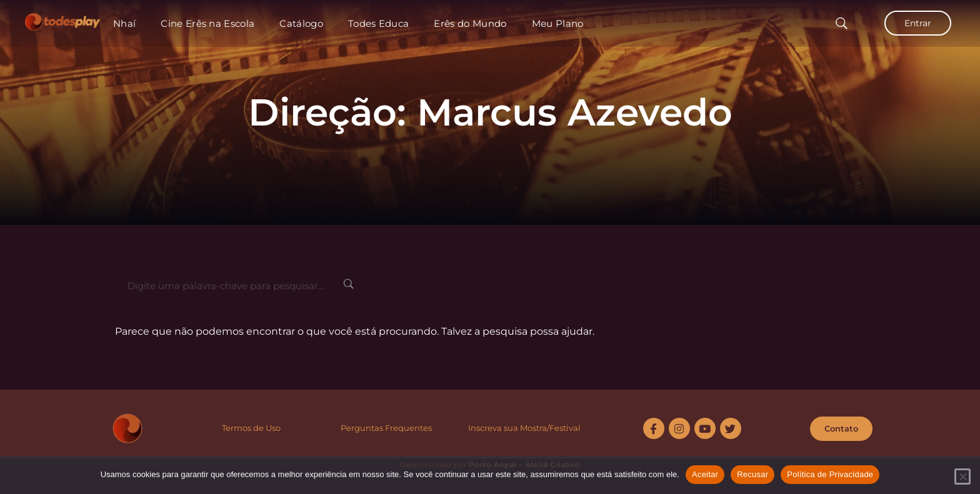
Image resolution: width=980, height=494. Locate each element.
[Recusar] (962, 477)
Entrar (918, 23)
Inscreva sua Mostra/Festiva (523, 428)
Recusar (752, 474)
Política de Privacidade (830, 474)
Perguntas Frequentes (386, 428)
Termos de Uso (251, 428)
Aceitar (705, 474)
